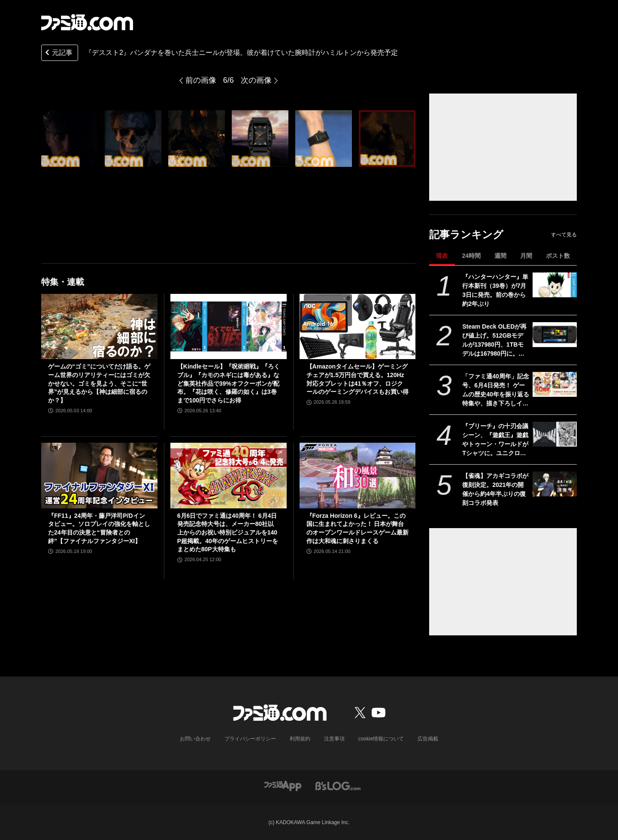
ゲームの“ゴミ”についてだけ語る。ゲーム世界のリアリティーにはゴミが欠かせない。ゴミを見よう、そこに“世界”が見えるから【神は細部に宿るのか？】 (99, 383)
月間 (526, 256)
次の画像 (256, 80)
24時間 (471, 256)
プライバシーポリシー (250, 739)
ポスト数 (558, 256)
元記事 (58, 53)
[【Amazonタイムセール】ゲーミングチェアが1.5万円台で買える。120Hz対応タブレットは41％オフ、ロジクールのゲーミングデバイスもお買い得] (358, 326)
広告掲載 (428, 739)
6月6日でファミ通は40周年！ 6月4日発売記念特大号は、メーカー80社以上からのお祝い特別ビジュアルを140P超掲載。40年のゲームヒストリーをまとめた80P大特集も (228, 532)
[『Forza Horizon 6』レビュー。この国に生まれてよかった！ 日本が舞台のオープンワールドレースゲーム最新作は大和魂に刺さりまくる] (358, 475)
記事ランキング (466, 234)
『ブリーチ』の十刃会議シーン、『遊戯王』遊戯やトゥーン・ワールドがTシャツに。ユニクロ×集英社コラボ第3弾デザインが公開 (495, 440)
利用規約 (300, 739)
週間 (500, 256)
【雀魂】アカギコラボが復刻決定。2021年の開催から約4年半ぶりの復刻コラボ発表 (495, 489)
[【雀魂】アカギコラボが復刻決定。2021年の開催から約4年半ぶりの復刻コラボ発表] (555, 484)
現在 (442, 256)
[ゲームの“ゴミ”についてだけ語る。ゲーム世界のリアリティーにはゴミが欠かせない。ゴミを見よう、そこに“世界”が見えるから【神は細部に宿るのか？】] (99, 326)
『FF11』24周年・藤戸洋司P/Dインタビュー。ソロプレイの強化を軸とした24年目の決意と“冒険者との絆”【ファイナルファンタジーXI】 (99, 528)
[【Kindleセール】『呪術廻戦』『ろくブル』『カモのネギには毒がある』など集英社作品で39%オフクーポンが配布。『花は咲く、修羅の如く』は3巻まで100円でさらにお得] (229, 326)
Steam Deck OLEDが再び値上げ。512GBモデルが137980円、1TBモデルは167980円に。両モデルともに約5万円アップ (494, 341)
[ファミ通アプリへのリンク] (283, 785)
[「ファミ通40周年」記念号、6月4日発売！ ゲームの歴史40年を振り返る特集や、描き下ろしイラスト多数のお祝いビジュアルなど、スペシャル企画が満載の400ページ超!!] (555, 384)
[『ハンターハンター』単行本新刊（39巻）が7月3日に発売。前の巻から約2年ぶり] (555, 285)
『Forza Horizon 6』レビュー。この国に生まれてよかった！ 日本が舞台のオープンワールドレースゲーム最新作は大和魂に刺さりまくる (357, 528)
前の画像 (201, 80)
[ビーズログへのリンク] (338, 785)
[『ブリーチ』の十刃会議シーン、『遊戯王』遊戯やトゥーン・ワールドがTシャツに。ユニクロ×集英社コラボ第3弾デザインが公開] (555, 434)
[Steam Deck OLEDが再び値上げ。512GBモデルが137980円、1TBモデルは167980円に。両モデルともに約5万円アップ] (555, 335)
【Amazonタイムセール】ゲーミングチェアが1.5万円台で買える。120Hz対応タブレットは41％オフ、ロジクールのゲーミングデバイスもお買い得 (357, 379)
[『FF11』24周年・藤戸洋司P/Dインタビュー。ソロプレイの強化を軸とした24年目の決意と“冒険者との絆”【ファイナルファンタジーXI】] (99, 475)
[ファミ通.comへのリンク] (87, 22)
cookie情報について (381, 739)
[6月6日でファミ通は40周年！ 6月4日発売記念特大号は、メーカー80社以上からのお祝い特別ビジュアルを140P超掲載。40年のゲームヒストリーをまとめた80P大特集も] (229, 475)
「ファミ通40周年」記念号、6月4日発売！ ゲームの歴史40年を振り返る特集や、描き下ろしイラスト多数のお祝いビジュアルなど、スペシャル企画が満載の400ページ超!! (496, 390)
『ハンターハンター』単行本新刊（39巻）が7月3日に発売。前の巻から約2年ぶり (495, 290)
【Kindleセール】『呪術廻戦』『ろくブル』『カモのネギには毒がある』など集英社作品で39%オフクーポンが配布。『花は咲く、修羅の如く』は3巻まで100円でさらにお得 (229, 383)
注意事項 (334, 739)
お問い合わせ (195, 739)
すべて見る (564, 235)
